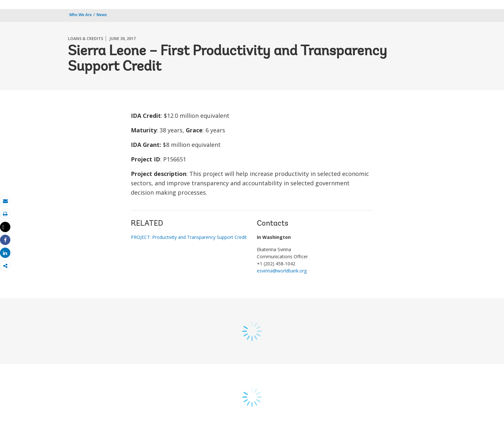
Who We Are (80, 15)
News (102, 15)
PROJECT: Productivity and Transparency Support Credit (189, 237)
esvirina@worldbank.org (282, 271)
